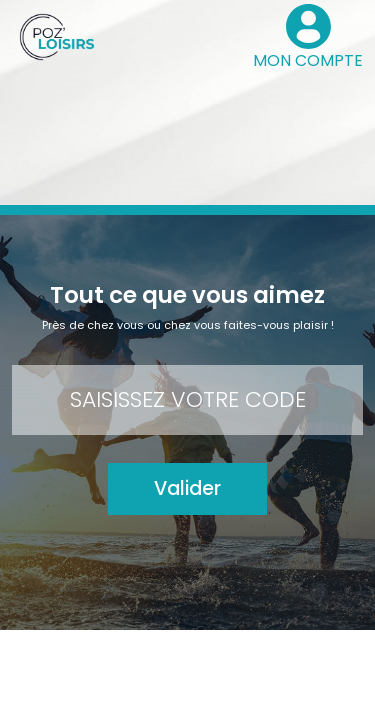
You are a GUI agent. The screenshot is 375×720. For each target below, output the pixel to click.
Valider (187, 488)
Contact (162, 657)
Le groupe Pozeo (248, 692)
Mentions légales (132, 692)
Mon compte (82, 657)
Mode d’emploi (246, 657)
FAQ (317, 657)
